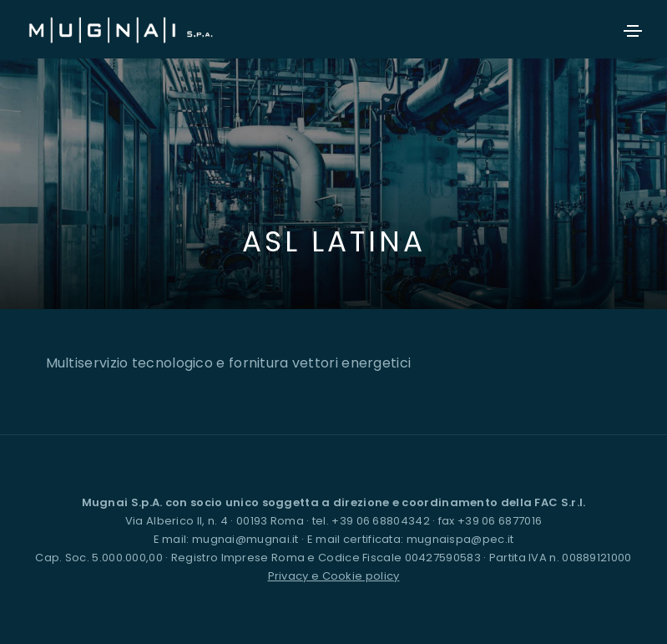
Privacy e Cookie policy (334, 576)
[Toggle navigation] (633, 31)
